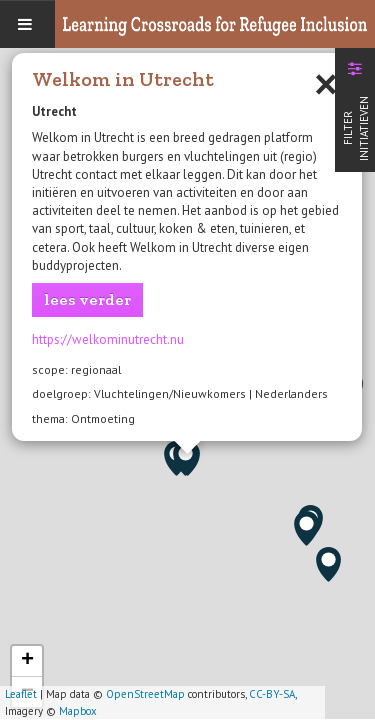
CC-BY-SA (272, 694)
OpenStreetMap (145, 694)
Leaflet (21, 694)
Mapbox (78, 711)
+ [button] (27, 661)
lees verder (87, 299)
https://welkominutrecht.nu (108, 339)
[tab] (355, 108)
